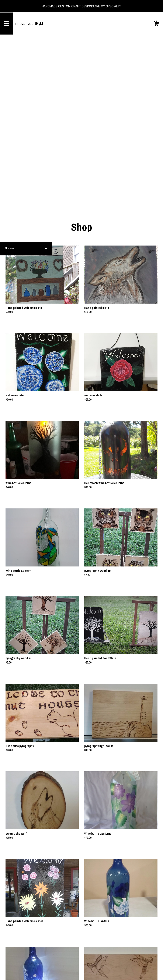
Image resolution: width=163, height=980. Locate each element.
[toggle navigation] (6, 24)
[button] (26, 87)
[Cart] (156, 24)
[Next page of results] (89, 963)
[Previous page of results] (75, 963)
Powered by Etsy (41, 973)
